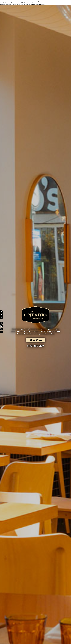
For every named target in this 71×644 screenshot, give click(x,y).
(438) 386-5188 (36, 161)
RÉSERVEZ (36, 155)
